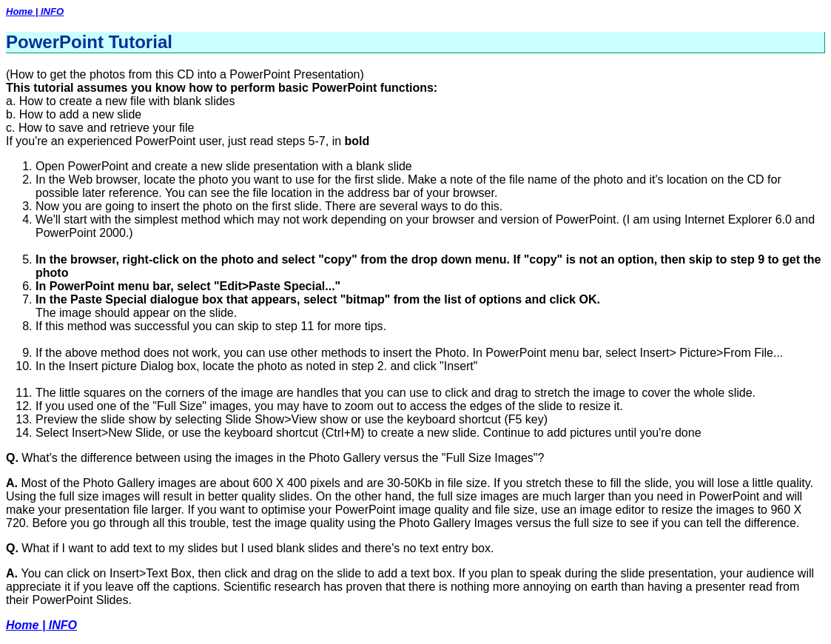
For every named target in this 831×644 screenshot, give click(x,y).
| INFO (50, 11)
